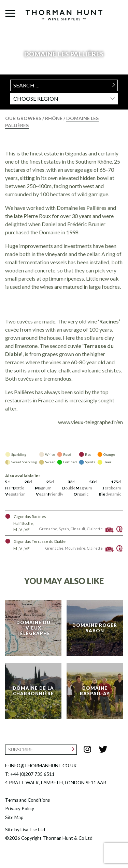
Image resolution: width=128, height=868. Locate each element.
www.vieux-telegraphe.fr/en (90, 422)
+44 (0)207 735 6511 (32, 774)
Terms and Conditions (27, 800)
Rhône (54, 118)
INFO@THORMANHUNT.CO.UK (43, 766)
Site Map (14, 817)
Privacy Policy (20, 808)
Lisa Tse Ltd (33, 830)
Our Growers (24, 118)
